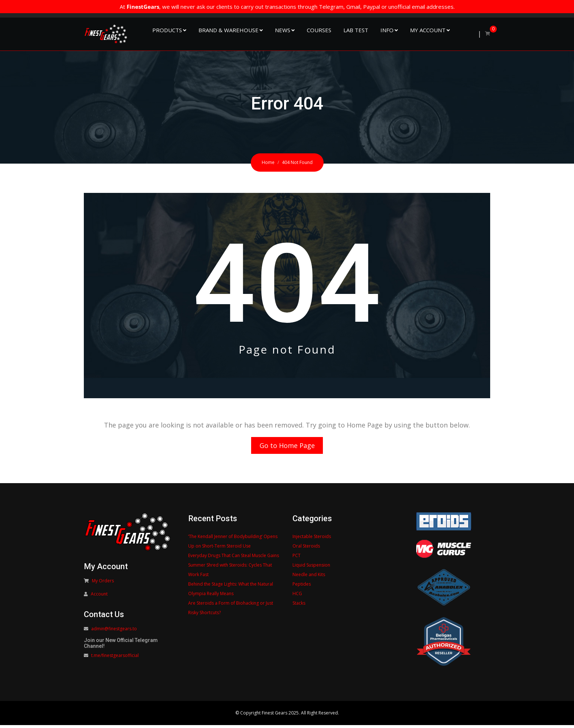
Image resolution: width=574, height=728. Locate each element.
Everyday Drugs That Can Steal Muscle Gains (234, 558)
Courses (319, 30)
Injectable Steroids (312, 539)
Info (387, 30)
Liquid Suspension (311, 568)
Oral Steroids (306, 549)
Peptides (302, 587)
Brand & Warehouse (228, 30)
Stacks (299, 606)
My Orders (103, 584)
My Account (428, 30)
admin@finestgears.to (114, 632)
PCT (297, 558)
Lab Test (356, 30)
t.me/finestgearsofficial (115, 658)
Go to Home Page (287, 447)
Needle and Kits (309, 577)
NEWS (283, 30)
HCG (297, 596)
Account (99, 597)
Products (167, 30)
